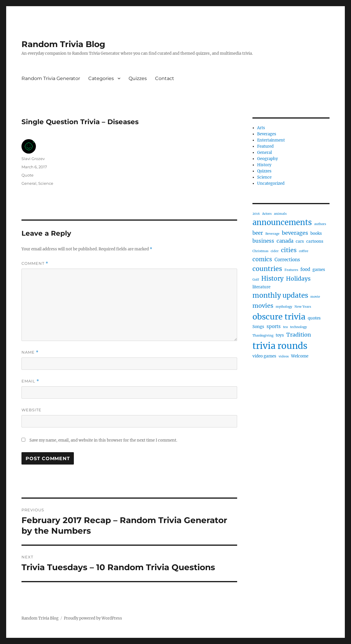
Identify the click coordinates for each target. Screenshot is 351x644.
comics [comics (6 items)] (262, 259)
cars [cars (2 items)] (300, 241)
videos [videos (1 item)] (284, 356)
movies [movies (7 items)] (263, 306)
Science (46, 183)
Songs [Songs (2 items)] (258, 327)
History (264, 165)
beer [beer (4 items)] (258, 233)
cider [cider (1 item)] (275, 251)
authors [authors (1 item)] (320, 224)
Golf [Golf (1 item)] (256, 280)
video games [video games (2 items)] (264, 356)
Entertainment (271, 140)
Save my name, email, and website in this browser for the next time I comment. (103, 440)
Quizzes (138, 78)
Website (31, 410)
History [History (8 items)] (272, 279)
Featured (265, 146)
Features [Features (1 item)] (291, 270)
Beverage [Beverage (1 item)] (272, 234)
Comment (35, 263)
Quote (28, 175)
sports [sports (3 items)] (274, 326)
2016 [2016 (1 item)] (256, 214)
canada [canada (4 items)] (285, 241)
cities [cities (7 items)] (289, 250)
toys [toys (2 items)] (280, 335)
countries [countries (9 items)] (267, 269)
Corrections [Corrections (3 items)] (287, 260)
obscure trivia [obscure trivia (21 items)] (279, 317)
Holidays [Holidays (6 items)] (298, 279)
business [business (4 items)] (263, 241)
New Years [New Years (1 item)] (303, 307)
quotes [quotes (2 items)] (314, 318)
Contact (165, 78)
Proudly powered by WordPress (93, 618)
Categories (101, 78)
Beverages (267, 134)
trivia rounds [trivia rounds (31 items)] (280, 346)
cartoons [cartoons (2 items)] (315, 241)
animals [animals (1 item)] (280, 214)
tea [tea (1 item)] (285, 327)
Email (30, 381)
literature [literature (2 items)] (261, 287)
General (29, 183)
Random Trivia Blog (63, 44)
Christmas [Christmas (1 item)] (260, 251)
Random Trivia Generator (51, 78)
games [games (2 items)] (319, 270)
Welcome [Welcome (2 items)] (300, 356)
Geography (267, 159)
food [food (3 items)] (305, 269)
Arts (261, 128)
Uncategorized (271, 183)
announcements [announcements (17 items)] (282, 222)
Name (30, 352)
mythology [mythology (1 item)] (284, 307)
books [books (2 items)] (316, 233)
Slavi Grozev (33, 159)
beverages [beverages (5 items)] (295, 233)
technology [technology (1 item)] (298, 327)
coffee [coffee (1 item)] (304, 251)
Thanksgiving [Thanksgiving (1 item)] (263, 336)
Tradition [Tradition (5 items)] (299, 335)
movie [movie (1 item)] (315, 297)
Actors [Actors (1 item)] (267, 214)
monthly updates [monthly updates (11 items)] (280, 295)
